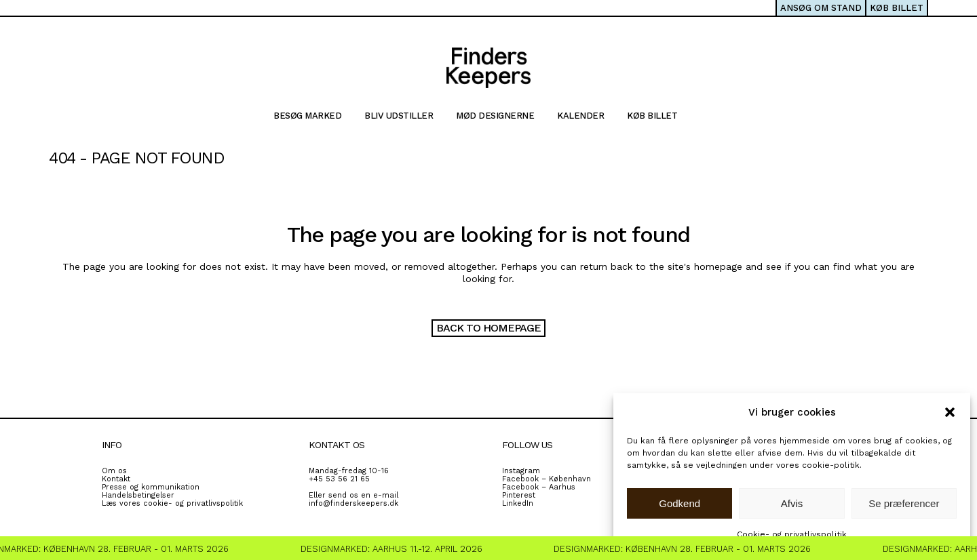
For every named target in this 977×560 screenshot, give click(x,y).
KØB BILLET (897, 8)
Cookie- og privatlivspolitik (792, 534)
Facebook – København (547, 479)
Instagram (521, 471)
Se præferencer (904, 503)
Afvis (792, 503)
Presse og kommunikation (151, 487)
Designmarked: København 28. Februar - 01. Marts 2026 (686, 549)
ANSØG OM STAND (821, 8)
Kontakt (116, 479)
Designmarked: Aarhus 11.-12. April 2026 (395, 549)
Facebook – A (528, 487)
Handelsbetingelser (138, 495)
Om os (114, 471)
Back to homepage (488, 328)
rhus (567, 487)
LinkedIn (518, 503)
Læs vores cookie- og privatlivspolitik (172, 503)
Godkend (679, 503)
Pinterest (519, 495)
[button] (950, 412)
